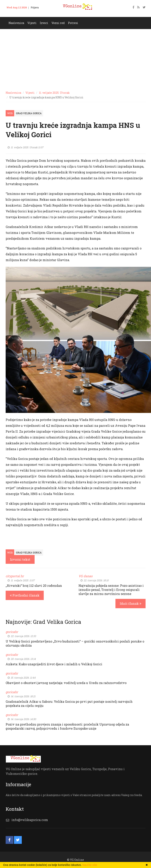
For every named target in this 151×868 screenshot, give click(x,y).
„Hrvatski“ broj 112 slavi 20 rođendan (34, 586)
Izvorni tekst (20, 559)
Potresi (73, 23)
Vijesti (32, 23)
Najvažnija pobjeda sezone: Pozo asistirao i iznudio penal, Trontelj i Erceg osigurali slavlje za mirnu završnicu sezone (111, 590)
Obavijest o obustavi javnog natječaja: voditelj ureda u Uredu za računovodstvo (66, 683)
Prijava (35, 7)
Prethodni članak (25, 595)
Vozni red (58, 23)
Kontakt (13, 13)
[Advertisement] (75, 58)
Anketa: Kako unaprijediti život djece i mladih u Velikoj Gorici (54, 664)
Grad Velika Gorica (29, 113)
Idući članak (130, 603)
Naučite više (90, 865)
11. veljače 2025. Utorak (54, 93)
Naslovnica (16, 23)
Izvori (44, 23)
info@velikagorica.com (30, 820)
